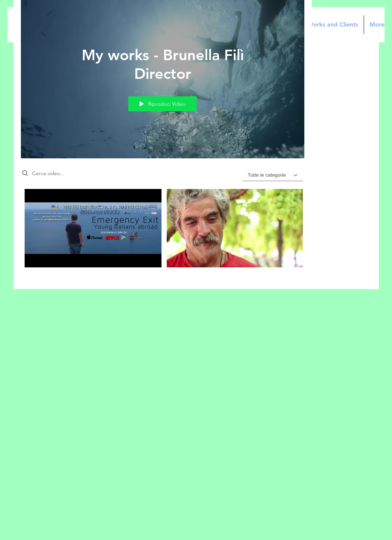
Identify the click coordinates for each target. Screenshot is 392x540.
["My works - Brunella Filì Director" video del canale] (163, 234)
